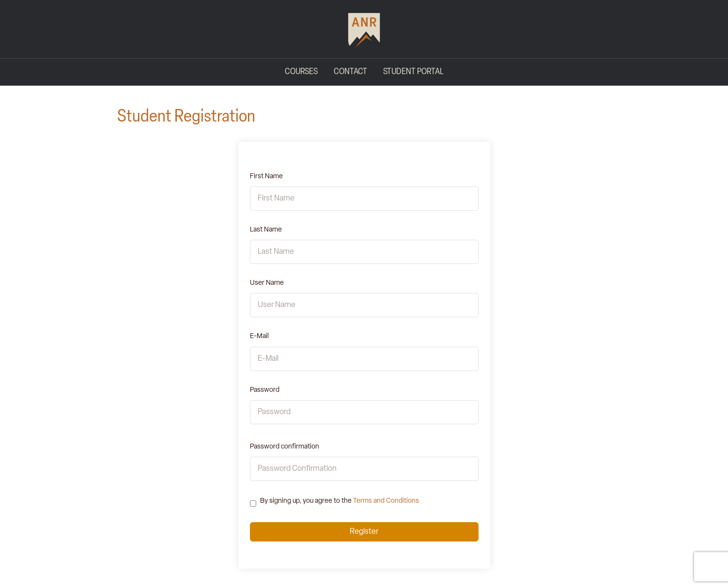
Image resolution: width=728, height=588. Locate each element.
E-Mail (259, 336)
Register (364, 532)
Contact (350, 72)
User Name (267, 283)
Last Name (266, 230)
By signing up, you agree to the (340, 501)
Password (265, 390)
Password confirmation (285, 447)
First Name (266, 177)
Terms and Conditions (386, 501)
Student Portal (413, 72)
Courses (301, 72)
